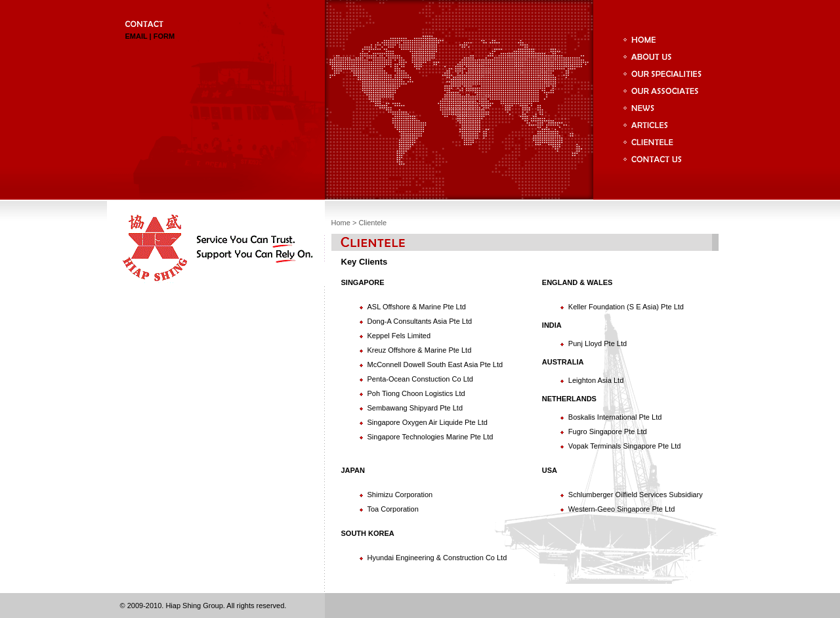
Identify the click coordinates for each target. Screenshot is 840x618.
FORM (164, 36)
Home (341, 223)
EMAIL (136, 36)
